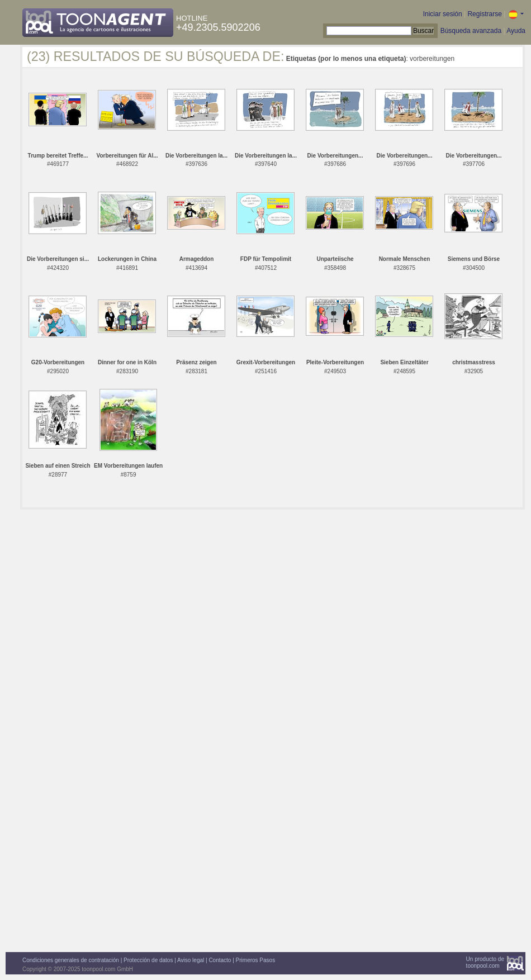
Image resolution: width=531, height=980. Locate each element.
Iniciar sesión (443, 14)
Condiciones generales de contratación (71, 960)
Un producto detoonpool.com (485, 962)
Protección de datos (148, 960)
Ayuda (516, 31)
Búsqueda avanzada (471, 31)
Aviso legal (191, 960)
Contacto (220, 960)
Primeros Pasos (256, 960)
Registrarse (484, 14)
